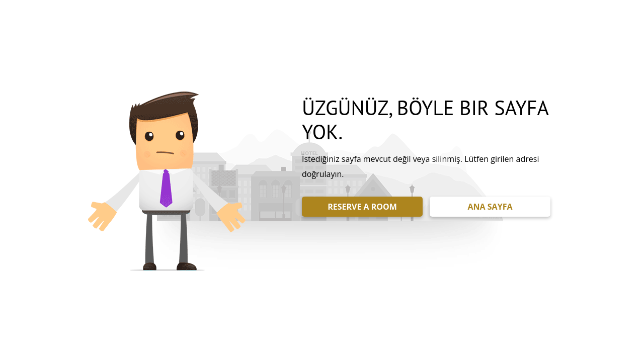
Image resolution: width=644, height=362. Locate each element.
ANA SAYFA (490, 207)
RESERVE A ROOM (362, 207)
